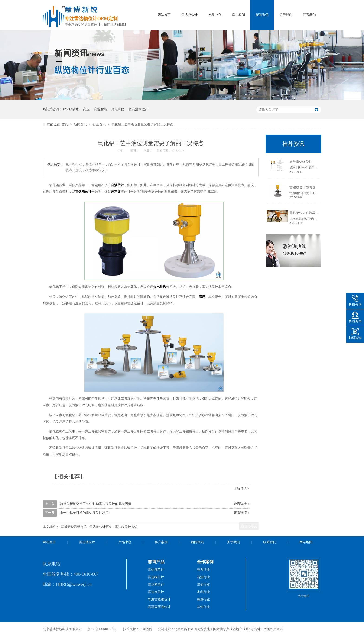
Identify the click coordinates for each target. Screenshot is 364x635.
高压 (86, 109)
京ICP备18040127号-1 (102, 629)
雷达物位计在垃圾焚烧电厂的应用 (314, 213)
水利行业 (203, 592)
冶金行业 (203, 585)
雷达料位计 (156, 585)
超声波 (116, 192)
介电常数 (118, 109)
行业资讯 (100, 124)
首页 (65, 124)
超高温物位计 (138, 109)
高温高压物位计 (159, 607)
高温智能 (101, 109)
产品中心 (215, 15)
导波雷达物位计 (301, 162)
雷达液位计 (189, 15)
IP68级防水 (71, 109)
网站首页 (164, 15)
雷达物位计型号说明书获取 (309, 187)
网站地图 (306, 542)
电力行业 (203, 570)
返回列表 (249, 526)
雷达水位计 (156, 592)
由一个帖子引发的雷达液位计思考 (84, 513)
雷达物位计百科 (101, 527)
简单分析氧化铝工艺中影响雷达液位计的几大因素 (96, 504)
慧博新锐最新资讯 (74, 527)
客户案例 (238, 15)
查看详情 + (242, 504)
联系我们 (309, 15)
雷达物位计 (156, 577)
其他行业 (203, 607)
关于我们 (286, 15)
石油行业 (203, 577)
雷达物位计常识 (126, 527)
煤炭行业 (203, 599)
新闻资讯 (262, 15)
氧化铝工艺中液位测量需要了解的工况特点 (142, 124)
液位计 (119, 185)
